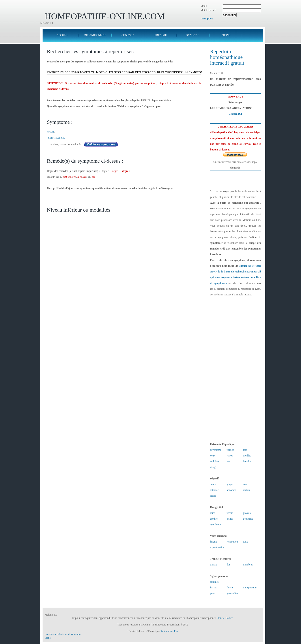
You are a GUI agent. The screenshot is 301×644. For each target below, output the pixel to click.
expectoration (217, 547)
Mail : (204, 6)
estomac (214, 490)
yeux (213, 456)
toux (246, 542)
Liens (48, 638)
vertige (230, 450)
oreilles (247, 456)
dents (213, 484)
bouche (247, 461)
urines (230, 519)
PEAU (50, 132)
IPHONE (226, 35)
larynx (214, 542)
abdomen (232, 490)
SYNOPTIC (193, 35)
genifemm (216, 524)
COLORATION (57, 138)
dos (229, 565)
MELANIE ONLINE (95, 35)
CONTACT (128, 35)
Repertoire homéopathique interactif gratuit (227, 57)
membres (248, 565)
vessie (230, 513)
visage (214, 467)
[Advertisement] (236, 369)
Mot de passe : (208, 10)
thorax (214, 565)
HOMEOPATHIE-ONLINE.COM (105, 16)
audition (214, 461)
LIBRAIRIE (160, 35)
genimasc (248, 519)
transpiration (250, 588)
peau (213, 593)
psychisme (216, 450)
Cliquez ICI (235, 114)
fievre (230, 588)
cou (245, 484)
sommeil (215, 582)
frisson (214, 588)
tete (245, 450)
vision (230, 456)
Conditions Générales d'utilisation (63, 635)
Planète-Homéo (225, 618)
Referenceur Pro (169, 631)
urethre (214, 519)
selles (213, 496)
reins (213, 513)
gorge (230, 484)
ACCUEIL (62, 35)
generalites (232, 593)
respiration (232, 542)
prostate (247, 513)
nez (229, 461)
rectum (247, 490)
